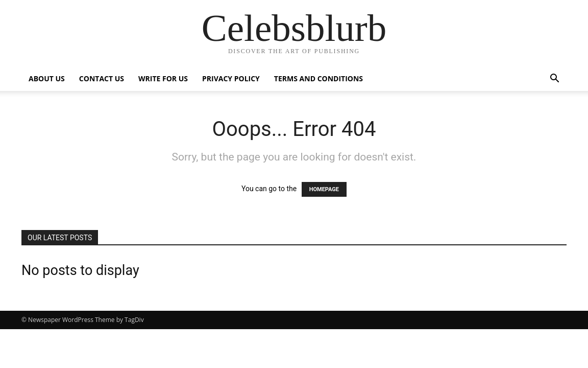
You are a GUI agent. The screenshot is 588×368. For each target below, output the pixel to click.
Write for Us (163, 78)
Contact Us (102, 78)
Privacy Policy (231, 78)
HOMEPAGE (324, 189)
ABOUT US (47, 78)
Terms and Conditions (318, 78)
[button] (554, 79)
